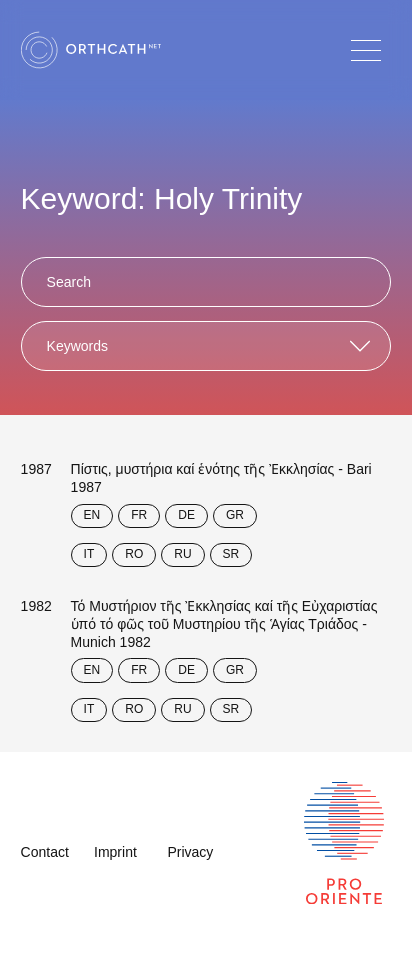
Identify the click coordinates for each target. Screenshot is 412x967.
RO (134, 554)
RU (182, 554)
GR (235, 515)
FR (139, 515)
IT (89, 554)
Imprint (115, 852)
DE (186, 515)
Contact (45, 852)
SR (231, 554)
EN (92, 515)
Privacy (190, 852)
